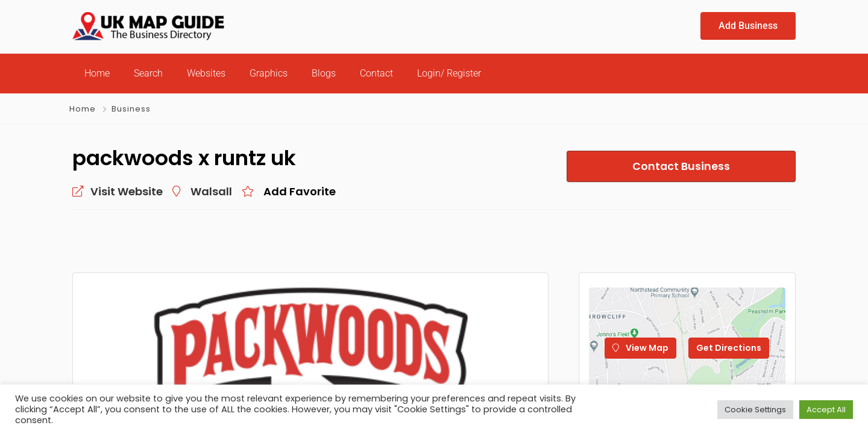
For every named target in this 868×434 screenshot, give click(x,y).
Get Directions (729, 348)
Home (97, 73)
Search (148, 73)
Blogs (324, 73)
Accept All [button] (826, 410)
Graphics (269, 73)
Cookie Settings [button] (755, 410)
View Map (640, 348)
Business (131, 109)
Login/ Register (449, 73)
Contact (376, 73)
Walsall (211, 191)
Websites (206, 73)
